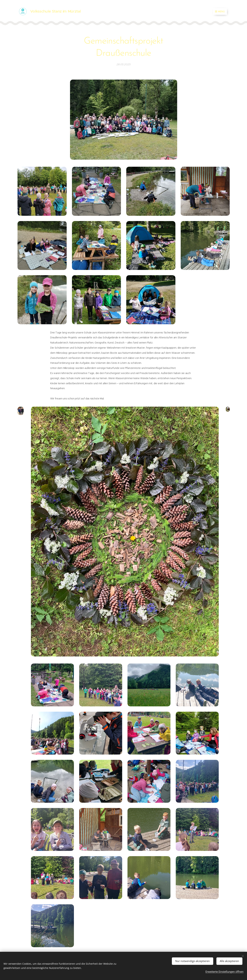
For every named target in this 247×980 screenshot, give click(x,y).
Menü (220, 11)
